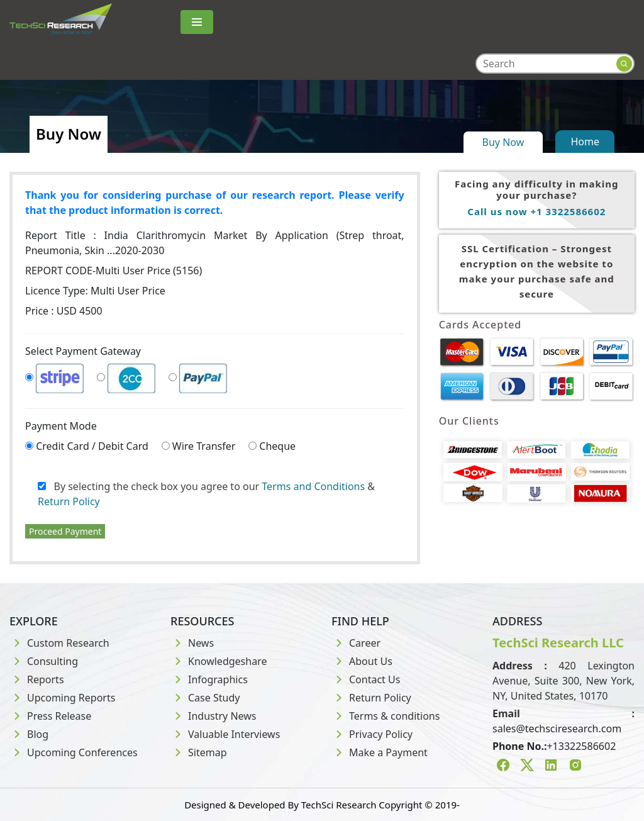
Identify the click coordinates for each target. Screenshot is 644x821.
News (192, 643)
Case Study (205, 698)
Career (356, 643)
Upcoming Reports (62, 698)
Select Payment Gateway (83, 351)
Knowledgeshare (219, 661)
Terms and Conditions (313, 486)
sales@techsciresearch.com (557, 729)
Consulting (44, 661)
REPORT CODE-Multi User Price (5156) (114, 271)
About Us (362, 661)
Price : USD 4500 (64, 311)
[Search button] (624, 64)
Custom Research (59, 643)
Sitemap (199, 752)
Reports (37, 679)
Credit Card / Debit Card (92, 446)
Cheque (277, 446)
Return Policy (69, 501)
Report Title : (215, 243)
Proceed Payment (65, 531)
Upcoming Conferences (74, 752)
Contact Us (366, 679)
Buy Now (503, 142)
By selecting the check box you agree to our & (206, 494)
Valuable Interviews (225, 734)
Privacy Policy (372, 734)
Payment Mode (61, 426)
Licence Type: (95, 291)
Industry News (214, 716)
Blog (29, 734)
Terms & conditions (386, 716)
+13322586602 (581, 746)
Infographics (209, 679)
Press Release (50, 716)
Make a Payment (380, 752)
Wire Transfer (204, 446)
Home (585, 142)
